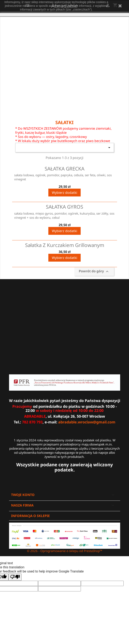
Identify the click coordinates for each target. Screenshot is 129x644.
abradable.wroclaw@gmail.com (87, 422)
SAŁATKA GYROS (64, 207)
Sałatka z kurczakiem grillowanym (65, 245)
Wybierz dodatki (64, 193)
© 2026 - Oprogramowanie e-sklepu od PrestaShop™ (65, 551)
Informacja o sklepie (30, 516)
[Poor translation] (15, 577)
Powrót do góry (94, 271)
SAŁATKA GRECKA (64, 169)
